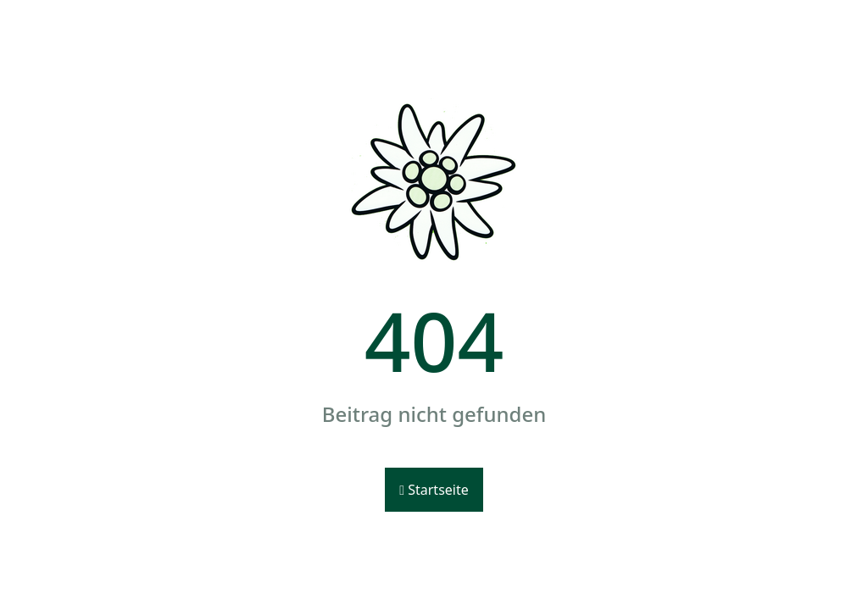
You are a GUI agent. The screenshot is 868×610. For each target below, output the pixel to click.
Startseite (434, 490)
